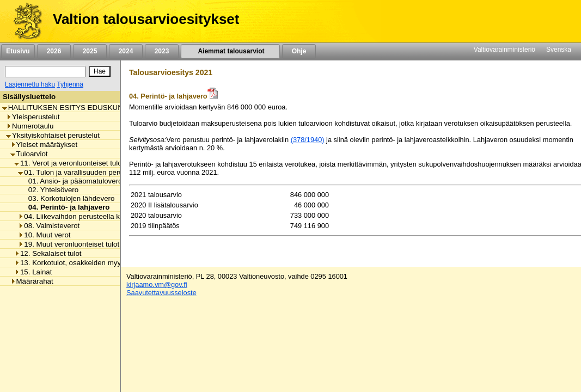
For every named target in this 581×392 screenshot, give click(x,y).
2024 (126, 51)
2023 (162, 51)
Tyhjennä (70, 84)
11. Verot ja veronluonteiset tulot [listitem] (69, 163)
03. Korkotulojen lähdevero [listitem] (69, 198)
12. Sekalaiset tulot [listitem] (48, 253)
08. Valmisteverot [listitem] (49, 226)
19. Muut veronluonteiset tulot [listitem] (69, 244)
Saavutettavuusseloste (161, 293)
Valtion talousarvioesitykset (146, 19)
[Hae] (100, 71)
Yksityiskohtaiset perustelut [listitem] (53, 135)
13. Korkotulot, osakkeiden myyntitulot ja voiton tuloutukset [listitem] (111, 263)
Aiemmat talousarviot (230, 51)
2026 (54, 51)
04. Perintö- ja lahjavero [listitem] (66, 207)
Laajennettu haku (30, 84)
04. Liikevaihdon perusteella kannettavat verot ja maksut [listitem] (111, 216)
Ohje (299, 51)
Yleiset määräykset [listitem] (44, 145)
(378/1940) (308, 140)
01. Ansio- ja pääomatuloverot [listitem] (73, 181)
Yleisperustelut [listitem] (33, 117)
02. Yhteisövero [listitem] (50, 190)
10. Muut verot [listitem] (44, 235)
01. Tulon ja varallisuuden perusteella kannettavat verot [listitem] (110, 172)
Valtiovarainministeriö (504, 50)
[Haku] (45, 72)
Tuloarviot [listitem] (29, 154)
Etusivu (18, 51)
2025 (90, 51)
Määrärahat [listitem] (32, 281)
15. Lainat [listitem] (33, 272)
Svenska (559, 50)
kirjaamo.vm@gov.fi (157, 284)
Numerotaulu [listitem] (30, 126)
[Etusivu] (24, 21)
